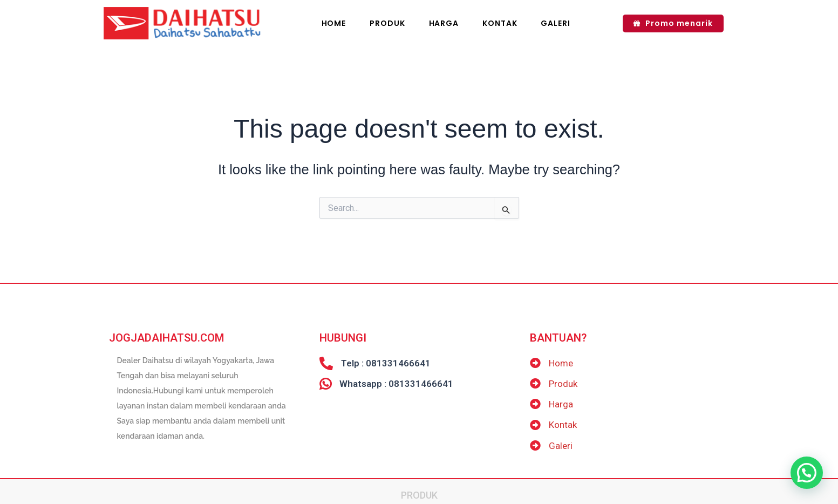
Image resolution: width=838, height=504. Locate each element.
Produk (419, 488)
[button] (807, 473)
